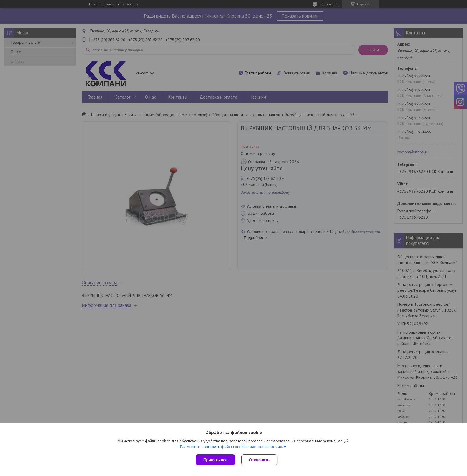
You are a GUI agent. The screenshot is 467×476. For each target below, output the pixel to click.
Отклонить (259, 460)
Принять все (215, 460)
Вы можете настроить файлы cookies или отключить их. (231, 447)
